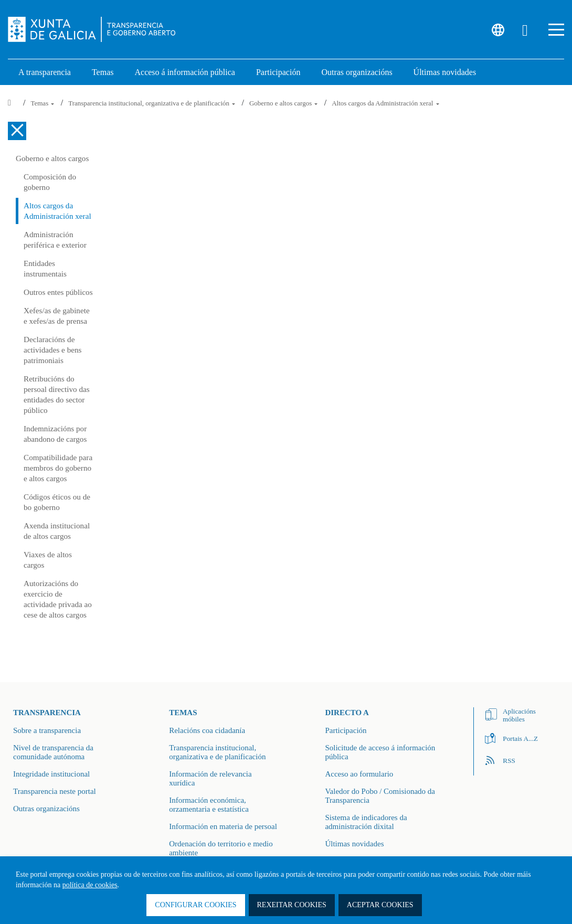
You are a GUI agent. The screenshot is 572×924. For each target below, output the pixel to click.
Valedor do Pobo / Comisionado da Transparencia (380, 796)
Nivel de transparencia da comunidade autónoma (53, 752)
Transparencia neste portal (55, 791)
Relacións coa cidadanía (207, 730)
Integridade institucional (51, 774)
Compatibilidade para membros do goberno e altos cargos (58, 468)
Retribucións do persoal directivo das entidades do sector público (57, 394)
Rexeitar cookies (292, 905)
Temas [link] (103, 72)
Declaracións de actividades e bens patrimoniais (53, 350)
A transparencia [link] (45, 72)
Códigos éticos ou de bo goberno (57, 502)
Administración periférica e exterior (55, 240)
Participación (346, 730)
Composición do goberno (50, 182)
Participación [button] (278, 72)
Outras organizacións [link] (357, 72)
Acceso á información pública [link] (184, 72)
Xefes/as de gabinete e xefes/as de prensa (57, 316)
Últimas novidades (354, 844)
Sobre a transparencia (47, 730)
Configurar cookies (195, 905)
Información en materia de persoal (223, 826)
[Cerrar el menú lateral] (17, 131)
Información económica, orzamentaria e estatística (209, 805)
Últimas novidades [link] (445, 72)
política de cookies (90, 885)
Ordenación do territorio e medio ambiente (221, 848)
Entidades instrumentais (45, 268)
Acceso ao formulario (359, 774)
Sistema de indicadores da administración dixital (366, 822)
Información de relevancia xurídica (210, 778)
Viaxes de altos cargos (48, 560)
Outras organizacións (46, 809)
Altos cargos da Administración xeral (385, 103)
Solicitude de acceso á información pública (380, 752)
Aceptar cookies (380, 905)
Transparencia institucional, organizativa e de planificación (152, 103)
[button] (556, 30)
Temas (43, 103)
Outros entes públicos (58, 292)
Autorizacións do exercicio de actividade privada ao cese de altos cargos (58, 599)
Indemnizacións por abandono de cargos (55, 434)
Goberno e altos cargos (284, 103)
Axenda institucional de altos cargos (57, 531)
